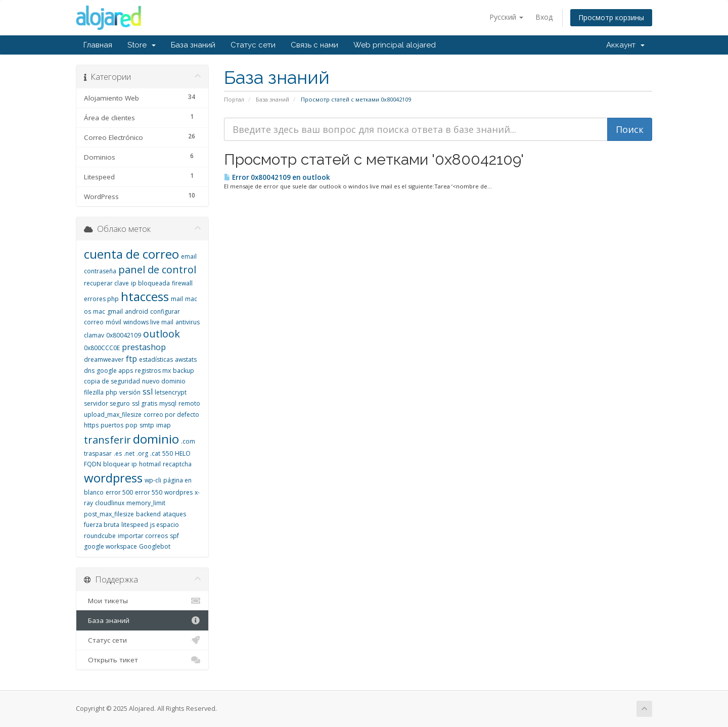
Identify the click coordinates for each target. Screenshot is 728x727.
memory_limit (146, 503)
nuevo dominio (164, 381)
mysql (168, 403)
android (136, 311)
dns (89, 371)
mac (99, 311)
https (91, 425)
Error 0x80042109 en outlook (277, 177)
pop (131, 425)
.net (129, 453)
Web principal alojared (395, 45)
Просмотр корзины (611, 17)
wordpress (113, 478)
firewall (182, 283)
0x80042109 (124, 335)
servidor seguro (107, 403)
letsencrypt (171, 392)
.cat (155, 453)
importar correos (143, 536)
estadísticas (156, 359)
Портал (234, 99)
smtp (147, 425)
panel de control (157, 270)
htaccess (145, 296)
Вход (544, 17)
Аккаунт (625, 45)
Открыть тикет (142, 660)
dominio (156, 439)
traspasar (98, 453)
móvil (113, 322)
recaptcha (177, 464)
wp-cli (153, 480)
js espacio (165, 525)
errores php (101, 299)
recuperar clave (106, 283)
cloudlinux (110, 503)
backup (184, 371)
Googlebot (155, 546)
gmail (115, 311)
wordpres (178, 492)
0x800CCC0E (102, 348)
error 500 (119, 492)
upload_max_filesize (113, 415)
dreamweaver (104, 359)
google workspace (110, 546)
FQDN (93, 464)
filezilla (94, 392)
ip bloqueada (150, 283)
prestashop (144, 347)
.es (118, 453)
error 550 (149, 492)
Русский (506, 17)
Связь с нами (314, 45)
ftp (131, 359)
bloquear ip (120, 464)
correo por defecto (171, 415)
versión (130, 392)
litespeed (135, 525)
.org (142, 453)
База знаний (193, 45)
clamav (94, 335)
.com (188, 441)
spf (174, 536)
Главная (98, 45)
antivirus (188, 322)
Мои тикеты (142, 601)
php (111, 392)
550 (168, 453)
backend (148, 514)
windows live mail (148, 322)
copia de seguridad (112, 381)
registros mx (153, 371)
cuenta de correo (131, 254)
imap (164, 425)
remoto (189, 403)
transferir (107, 440)
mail (177, 299)
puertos (112, 425)
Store (142, 45)
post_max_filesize (109, 514)
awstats (186, 359)
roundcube (100, 536)
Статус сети (253, 45)
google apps (115, 371)
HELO (183, 453)
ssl (148, 392)
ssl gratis (145, 403)
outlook (162, 334)
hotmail (150, 464)
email (189, 256)
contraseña (100, 271)
